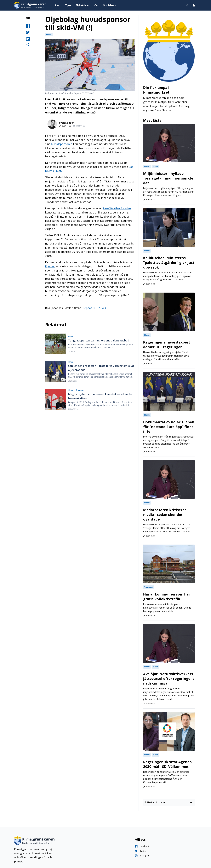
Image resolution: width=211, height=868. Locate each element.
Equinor (50, 266)
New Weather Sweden (117, 208)
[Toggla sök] (187, 5)
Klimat (49, 34)
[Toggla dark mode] (194, 5)
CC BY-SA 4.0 (100, 308)
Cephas (88, 308)
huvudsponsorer (61, 144)
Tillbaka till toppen (169, 802)
